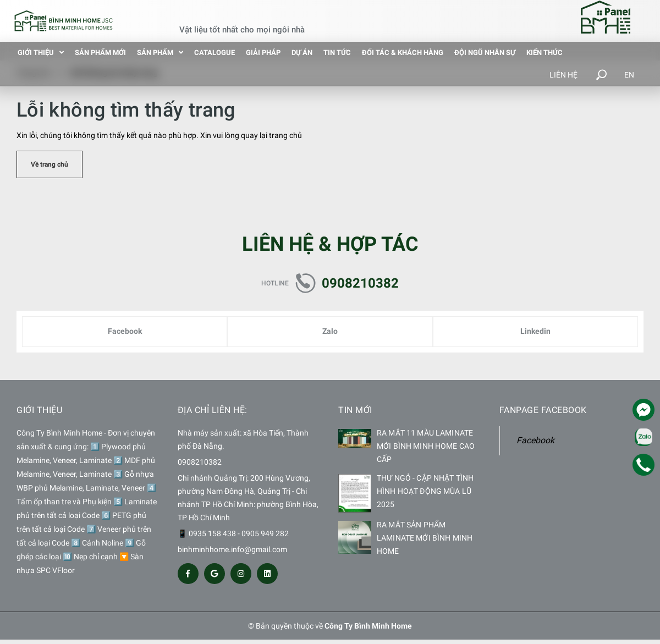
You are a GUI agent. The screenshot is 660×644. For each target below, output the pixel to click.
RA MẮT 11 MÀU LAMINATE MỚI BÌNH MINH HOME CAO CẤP (426, 446)
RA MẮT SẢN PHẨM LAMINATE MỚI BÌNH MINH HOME (425, 538)
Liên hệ (563, 75)
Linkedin (535, 331)
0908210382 (360, 283)
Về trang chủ (50, 164)
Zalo (330, 331)
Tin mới (355, 410)
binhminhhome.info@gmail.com (232, 549)
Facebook (125, 331)
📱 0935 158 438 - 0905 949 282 (233, 533)
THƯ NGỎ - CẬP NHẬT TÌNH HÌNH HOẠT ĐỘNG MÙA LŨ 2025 (425, 491)
